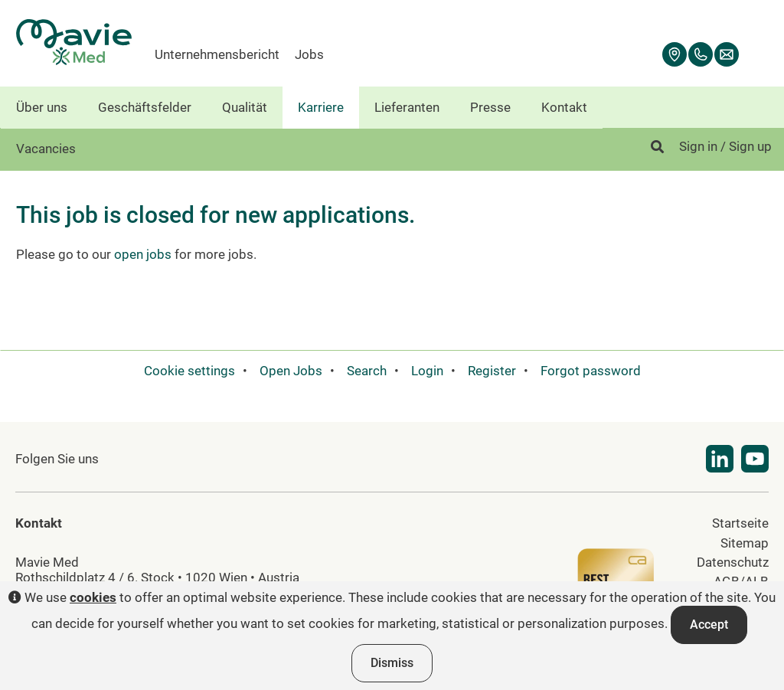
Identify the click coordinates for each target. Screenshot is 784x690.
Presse (490, 107)
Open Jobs (291, 371)
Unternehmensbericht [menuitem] (217, 54)
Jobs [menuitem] (309, 54)
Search (367, 371)
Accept (709, 625)
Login (427, 371)
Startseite (740, 523)
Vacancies (46, 149)
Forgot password (591, 371)
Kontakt (564, 107)
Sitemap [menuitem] (745, 543)
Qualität (245, 107)
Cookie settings (189, 371)
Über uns (42, 107)
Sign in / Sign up (725, 146)
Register (492, 371)
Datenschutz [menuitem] (733, 562)
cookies (93, 597)
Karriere (321, 107)
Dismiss (392, 663)
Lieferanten (407, 107)
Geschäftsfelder (145, 107)
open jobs (143, 254)
